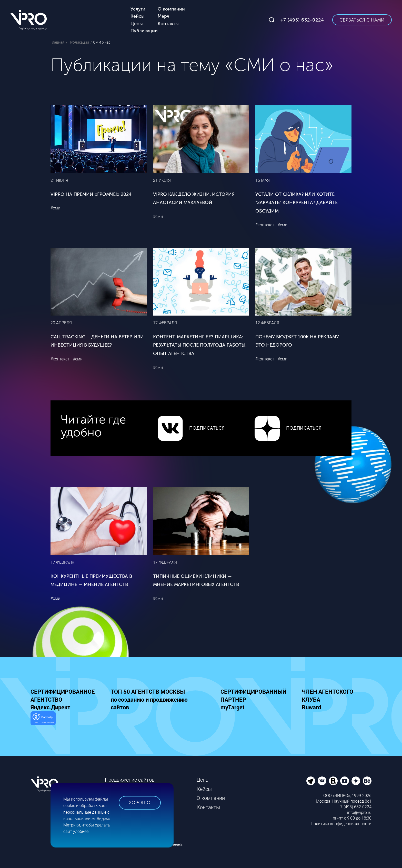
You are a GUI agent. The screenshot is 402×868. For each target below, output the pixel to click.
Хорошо (140, 803)
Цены (203, 780)
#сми (55, 208)
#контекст (265, 225)
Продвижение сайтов (130, 780)
